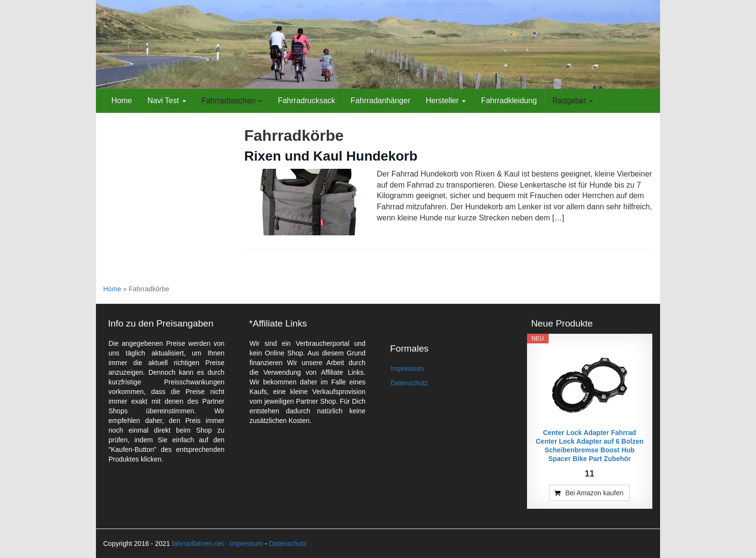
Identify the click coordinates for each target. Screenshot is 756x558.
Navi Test (167, 101)
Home (122, 101)
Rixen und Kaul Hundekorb (331, 156)
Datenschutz (409, 383)
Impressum (407, 368)
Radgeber (573, 101)
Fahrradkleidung (509, 101)
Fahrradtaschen (232, 101)
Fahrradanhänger (380, 101)
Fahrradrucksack (306, 101)
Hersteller (446, 101)
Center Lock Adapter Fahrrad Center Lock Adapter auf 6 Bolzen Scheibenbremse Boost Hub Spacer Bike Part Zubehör (590, 446)
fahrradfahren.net (197, 544)
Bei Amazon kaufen (594, 493)
